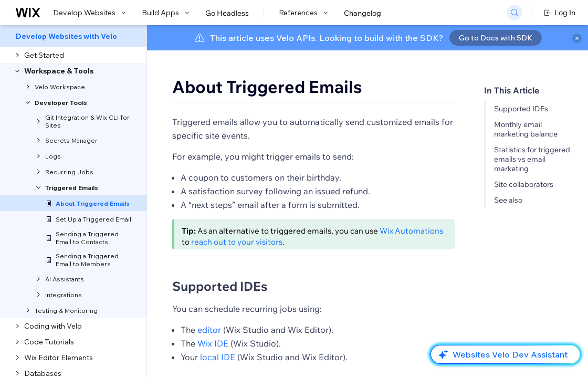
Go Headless (227, 13)
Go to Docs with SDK (496, 38)
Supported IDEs (521, 109)
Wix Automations (411, 231)
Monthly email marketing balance (526, 129)
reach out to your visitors (237, 242)
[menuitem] (73, 36)
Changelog (363, 13)
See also (508, 200)
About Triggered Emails (267, 87)
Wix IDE (213, 343)
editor (209, 330)
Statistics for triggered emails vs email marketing (532, 159)
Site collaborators (524, 184)
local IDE (218, 357)
